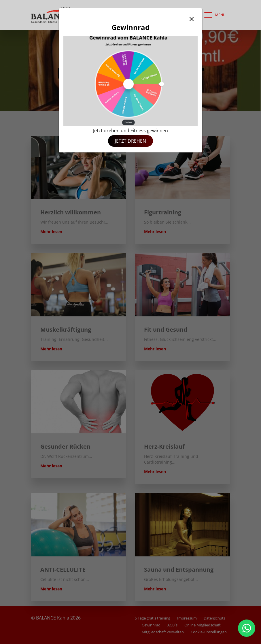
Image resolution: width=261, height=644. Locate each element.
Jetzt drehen (130, 141)
